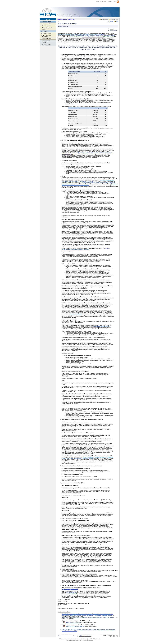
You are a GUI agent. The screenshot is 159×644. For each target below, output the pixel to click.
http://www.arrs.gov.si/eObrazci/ (101, 326)
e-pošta (114, 2)
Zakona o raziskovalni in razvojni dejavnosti (93, 37)
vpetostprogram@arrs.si (76, 314)
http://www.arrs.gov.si (72, 593)
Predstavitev (45, 31)
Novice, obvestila (46, 24)
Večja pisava (105, 19)
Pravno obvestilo (75, 641)
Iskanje (97, 2)
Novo (105, 2)
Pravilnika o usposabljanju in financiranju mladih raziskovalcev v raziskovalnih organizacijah (81, 34)
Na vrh (60, 636)
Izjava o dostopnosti (84, 641)
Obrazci (44, 43)
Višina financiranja (47, 38)
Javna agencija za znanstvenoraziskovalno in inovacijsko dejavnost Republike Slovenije (79, 639)
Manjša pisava (115, 19)
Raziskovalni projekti (62, 19)
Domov (48, 19)
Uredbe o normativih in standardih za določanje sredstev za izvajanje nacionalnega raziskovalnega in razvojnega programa (87, 458)
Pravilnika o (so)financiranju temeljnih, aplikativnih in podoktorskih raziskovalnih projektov (93, 36)
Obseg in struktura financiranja (47, 36)
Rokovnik (112, 29)
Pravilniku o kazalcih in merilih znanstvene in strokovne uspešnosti (86, 249)
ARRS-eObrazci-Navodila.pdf (74, 623)
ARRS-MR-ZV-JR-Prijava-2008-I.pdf (75, 627)
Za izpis (111, 22)
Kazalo (101, 2)
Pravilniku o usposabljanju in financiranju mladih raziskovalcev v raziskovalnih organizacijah (88, 181)
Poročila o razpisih (47, 33)
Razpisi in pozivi (71, 19)
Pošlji (117, 22)
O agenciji (109, 2)
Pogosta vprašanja (113, 31)
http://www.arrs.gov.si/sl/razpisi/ (70, 589)
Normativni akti (46, 41)
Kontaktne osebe (46, 45)
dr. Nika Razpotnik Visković (85, 636)
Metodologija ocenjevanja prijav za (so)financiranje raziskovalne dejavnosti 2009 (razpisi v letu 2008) (87, 618)
